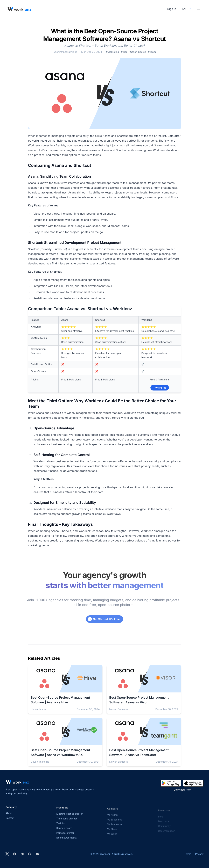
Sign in (172, 9)
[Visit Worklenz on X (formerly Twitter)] (7, 854)
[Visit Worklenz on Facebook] (15, 854)
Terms (188, 854)
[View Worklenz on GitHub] (30, 854)
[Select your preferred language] (186, 9)
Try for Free (160, 388)
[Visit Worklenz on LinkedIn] (22, 854)
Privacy (199, 854)
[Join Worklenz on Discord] (37, 854)
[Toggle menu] (198, 9)
